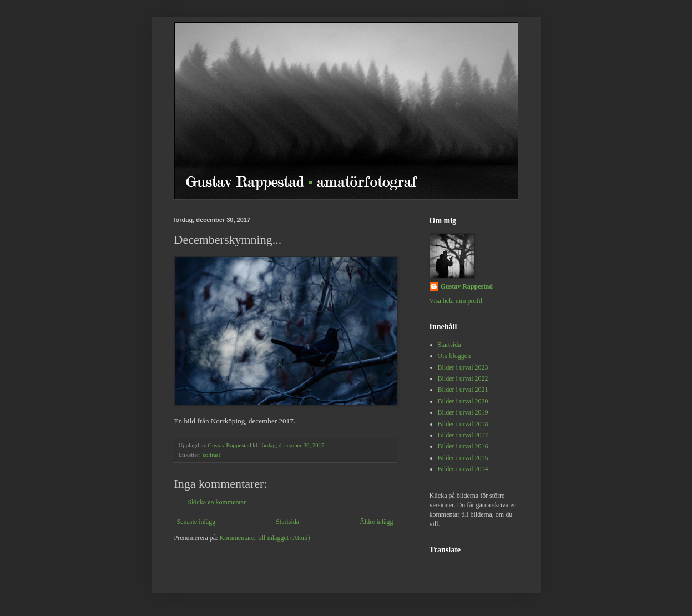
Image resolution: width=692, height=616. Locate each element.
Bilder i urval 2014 (463, 469)
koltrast (211, 455)
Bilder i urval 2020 (463, 401)
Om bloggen (454, 356)
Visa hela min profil (456, 301)
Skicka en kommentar (217, 502)
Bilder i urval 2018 (463, 424)
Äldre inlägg (376, 522)
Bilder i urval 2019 (463, 412)
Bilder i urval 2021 (463, 390)
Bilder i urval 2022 (463, 378)
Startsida (287, 522)
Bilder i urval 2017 (463, 435)
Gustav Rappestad (467, 286)
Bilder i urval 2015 (463, 458)
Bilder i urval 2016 (463, 446)
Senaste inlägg (196, 522)
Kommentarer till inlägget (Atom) (264, 538)
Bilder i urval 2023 (463, 367)
